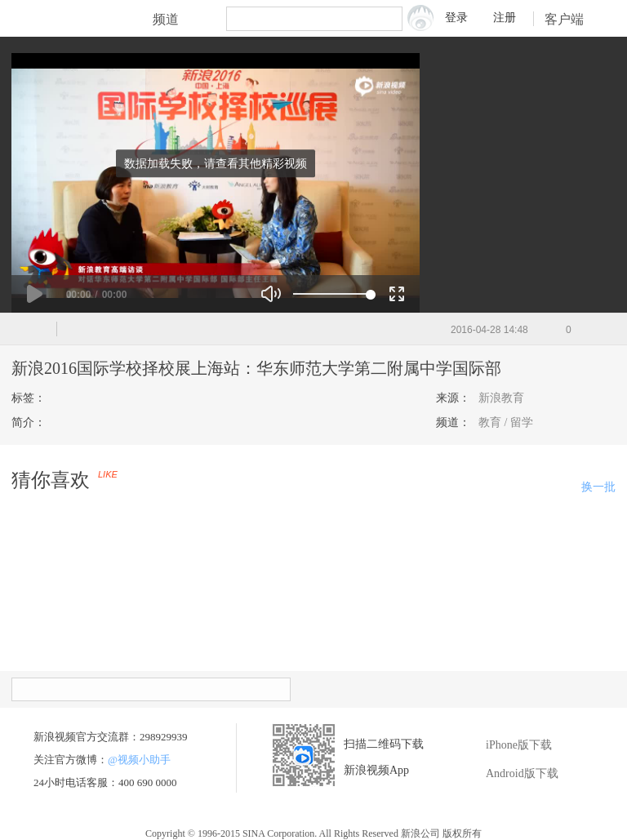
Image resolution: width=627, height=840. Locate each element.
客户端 (575, 19)
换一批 (598, 487)
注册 (505, 18)
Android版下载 (510, 774)
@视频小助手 (139, 760)
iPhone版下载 (507, 745)
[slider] (332, 294)
